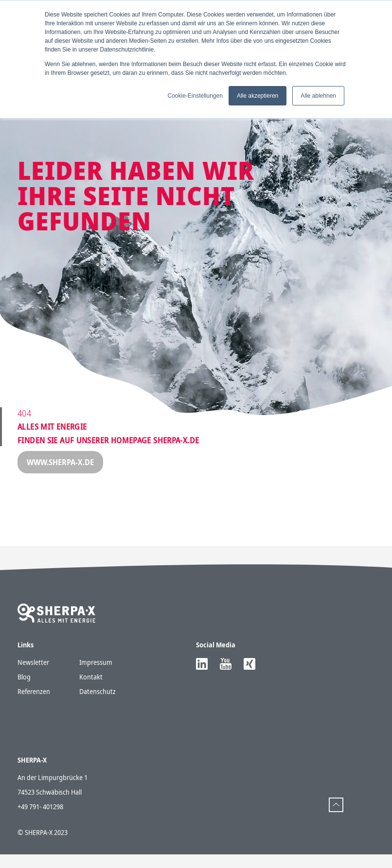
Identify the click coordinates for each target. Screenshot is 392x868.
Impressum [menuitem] (96, 595)
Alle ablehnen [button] (318, 96)
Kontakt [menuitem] (91, 609)
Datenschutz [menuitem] (98, 624)
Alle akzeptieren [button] (258, 96)
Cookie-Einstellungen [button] (195, 96)
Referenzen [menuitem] (34, 624)
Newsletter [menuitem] (33, 595)
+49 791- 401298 (40, 820)
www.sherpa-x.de (60, 462)
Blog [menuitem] (24, 609)
